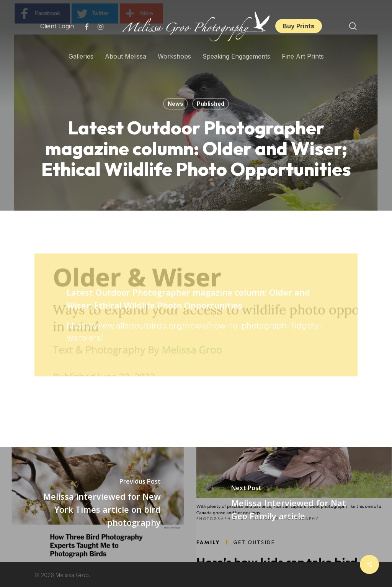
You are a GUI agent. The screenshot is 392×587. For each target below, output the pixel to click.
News (176, 104)
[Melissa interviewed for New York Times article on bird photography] (98, 504)
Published (211, 104)
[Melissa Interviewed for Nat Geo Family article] (294, 504)
